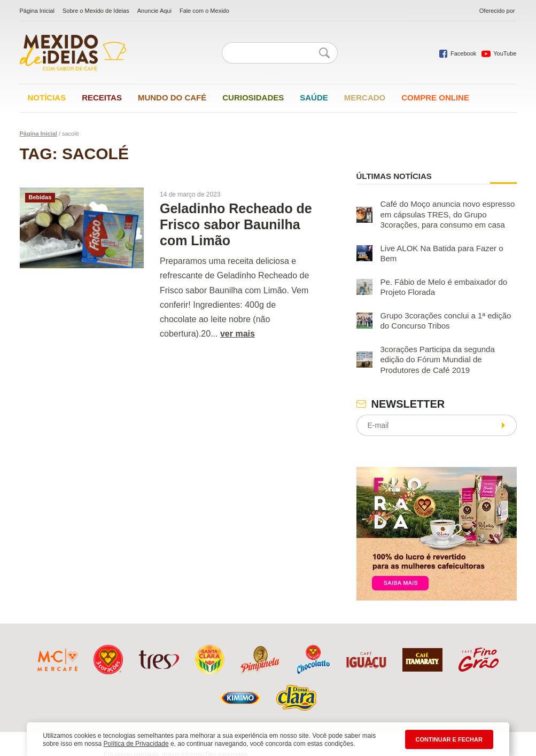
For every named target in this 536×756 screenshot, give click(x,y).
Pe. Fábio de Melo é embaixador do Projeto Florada (444, 287)
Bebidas (40, 197)
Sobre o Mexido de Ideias (96, 11)
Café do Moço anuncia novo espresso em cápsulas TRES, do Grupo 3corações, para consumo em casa (448, 214)
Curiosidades (253, 98)
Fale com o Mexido (204, 11)
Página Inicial (37, 11)
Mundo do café (172, 98)
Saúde (314, 98)
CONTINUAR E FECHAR (449, 739)
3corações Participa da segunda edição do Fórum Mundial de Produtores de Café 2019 (438, 360)
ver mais (238, 334)
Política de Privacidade (136, 744)
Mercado (365, 98)
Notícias (47, 98)
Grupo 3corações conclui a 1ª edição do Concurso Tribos (446, 321)
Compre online (435, 98)
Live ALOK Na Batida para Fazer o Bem (442, 254)
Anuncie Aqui (154, 11)
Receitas (102, 98)
